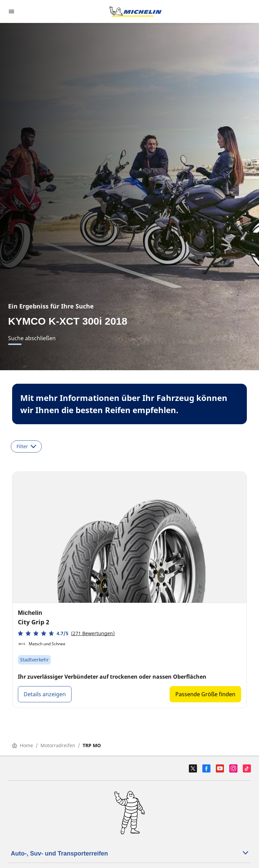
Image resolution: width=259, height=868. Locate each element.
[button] (66, 633)
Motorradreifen (58, 745)
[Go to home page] (136, 11)
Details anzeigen (45, 694)
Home (22, 745)
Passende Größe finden (205, 694)
